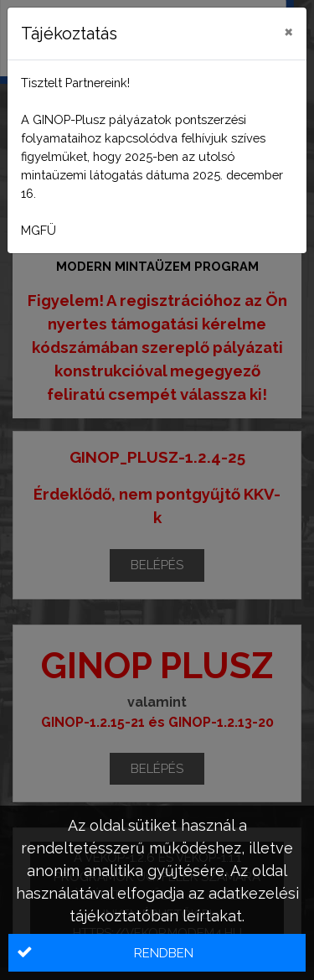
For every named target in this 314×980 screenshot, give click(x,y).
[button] (157, 953)
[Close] (288, 31)
